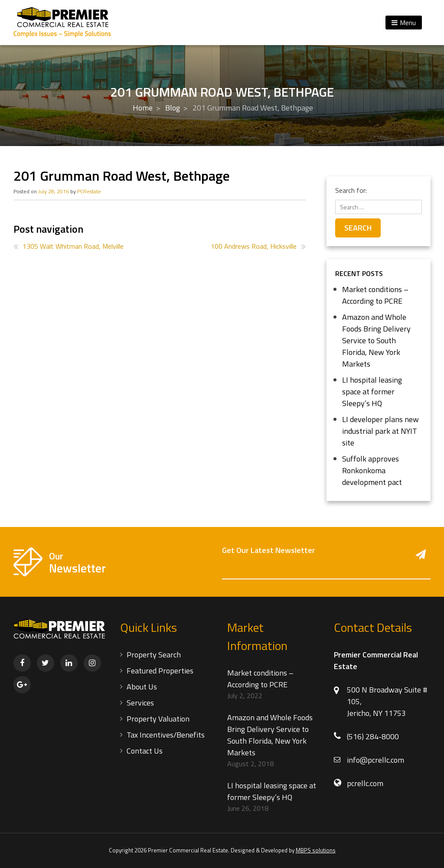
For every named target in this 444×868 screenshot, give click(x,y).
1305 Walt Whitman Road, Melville (73, 246)
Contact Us (145, 751)
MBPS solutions (316, 850)
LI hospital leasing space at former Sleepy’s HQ (372, 392)
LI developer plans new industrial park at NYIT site (380, 431)
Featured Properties (160, 671)
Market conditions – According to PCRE (375, 295)
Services (140, 703)
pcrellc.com (365, 783)
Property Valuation (158, 719)
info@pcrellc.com (375, 760)
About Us (142, 687)
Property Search (154, 655)
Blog (173, 108)
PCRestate (89, 191)
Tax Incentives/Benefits (166, 735)
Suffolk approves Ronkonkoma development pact (372, 470)
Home (143, 108)
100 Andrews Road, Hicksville (254, 246)
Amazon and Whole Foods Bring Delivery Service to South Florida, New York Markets (376, 340)
